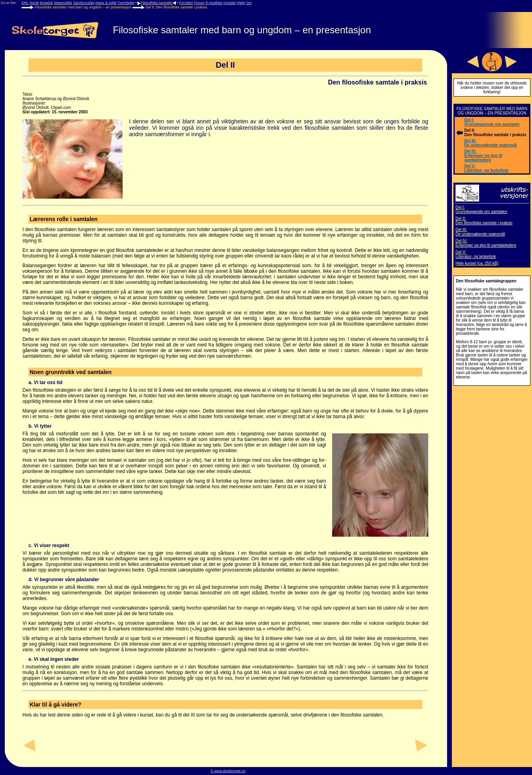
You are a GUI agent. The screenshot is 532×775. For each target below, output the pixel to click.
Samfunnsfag (84, 3)
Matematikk (63, 3)
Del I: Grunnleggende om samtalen (492, 122)
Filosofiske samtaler (157, 3)
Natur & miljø (106, 3)
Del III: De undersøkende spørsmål (491, 143)
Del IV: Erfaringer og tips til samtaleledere (483, 156)
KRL (25, 3)
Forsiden (186, 3)
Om (249, 3)
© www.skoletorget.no (228, 771)
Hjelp (241, 3)
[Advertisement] (492, 510)
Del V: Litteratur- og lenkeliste (487, 168)
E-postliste (214, 3)
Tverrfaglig (126, 3)
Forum (199, 3)
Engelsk (46, 3)
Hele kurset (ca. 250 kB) (477, 263)
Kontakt (230, 3)
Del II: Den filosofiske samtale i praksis (484, 221)
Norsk (34, 3)
